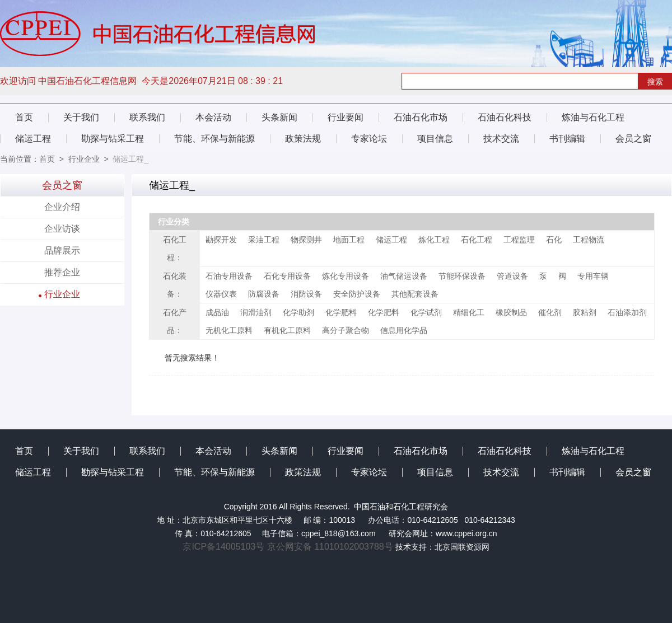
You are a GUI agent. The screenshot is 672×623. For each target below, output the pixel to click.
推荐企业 (62, 272)
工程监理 (519, 240)
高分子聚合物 (346, 330)
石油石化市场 (421, 117)
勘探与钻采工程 (113, 139)
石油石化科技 (505, 117)
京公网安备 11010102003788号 (330, 547)
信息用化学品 (404, 330)
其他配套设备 (415, 294)
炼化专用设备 (346, 276)
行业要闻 (346, 117)
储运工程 (33, 139)
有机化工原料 (287, 330)
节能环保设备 (462, 276)
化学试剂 (426, 312)
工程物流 (589, 240)
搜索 (655, 82)
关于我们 (81, 117)
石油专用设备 (229, 276)
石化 (554, 240)
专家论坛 (369, 139)
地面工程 (349, 240)
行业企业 (84, 159)
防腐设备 (264, 294)
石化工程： (175, 249)
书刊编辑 (567, 139)
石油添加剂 (627, 312)
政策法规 (303, 139)
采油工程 (264, 240)
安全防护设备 (357, 294)
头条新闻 (279, 117)
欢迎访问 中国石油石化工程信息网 (70, 81)
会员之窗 (633, 139)
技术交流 (501, 139)
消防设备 (306, 294)
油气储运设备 (404, 276)
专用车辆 (593, 276)
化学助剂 (298, 312)
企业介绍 (62, 207)
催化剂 (550, 312)
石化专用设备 (287, 276)
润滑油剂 (256, 312)
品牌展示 (62, 250)
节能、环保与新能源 (214, 139)
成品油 (217, 312)
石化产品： (175, 321)
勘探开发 (221, 240)
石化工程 (477, 240)
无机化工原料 (229, 330)
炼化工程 (434, 240)
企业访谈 (62, 229)
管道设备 (512, 276)
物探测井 (306, 240)
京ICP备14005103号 (225, 547)
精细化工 (469, 312)
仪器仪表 (221, 294)
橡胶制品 (511, 312)
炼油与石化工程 (593, 117)
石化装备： (175, 285)
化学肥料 (341, 312)
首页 (24, 117)
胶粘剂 (585, 312)
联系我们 (147, 117)
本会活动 (213, 117)
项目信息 (435, 139)
